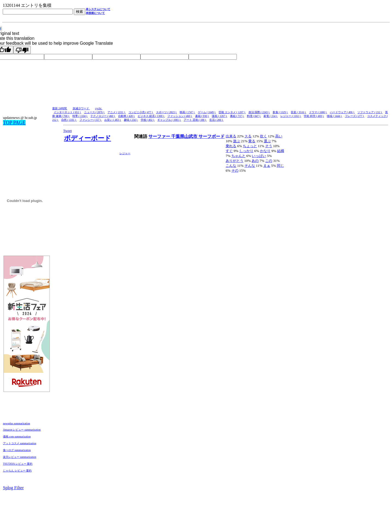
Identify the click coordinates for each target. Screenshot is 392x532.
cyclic (99, 108)
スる (248, 136)
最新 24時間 (60, 108)
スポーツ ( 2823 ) (166, 112)
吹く (264, 136)
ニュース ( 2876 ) (95, 112)
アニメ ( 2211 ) (117, 112)
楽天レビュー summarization (20, 457)
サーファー (160, 136)
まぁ (267, 166)
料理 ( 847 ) (254, 116)
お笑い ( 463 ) (113, 120)
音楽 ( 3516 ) (298, 112)
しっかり (246, 151)
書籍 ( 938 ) (202, 116)
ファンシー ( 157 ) (91, 120)
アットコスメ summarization (20, 443)
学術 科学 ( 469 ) (314, 116)
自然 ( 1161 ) (69, 120)
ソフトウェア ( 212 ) (370, 112)
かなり (265, 151)
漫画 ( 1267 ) (220, 116)
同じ (280, 166)
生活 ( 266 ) (216, 120)
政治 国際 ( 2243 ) (259, 112)
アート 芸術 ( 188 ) (195, 120)
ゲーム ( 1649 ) (207, 112)
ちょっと (250, 146)
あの (255, 161)
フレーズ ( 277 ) (355, 116)
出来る (231, 136)
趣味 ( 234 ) (131, 120)
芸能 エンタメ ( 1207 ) (232, 112)
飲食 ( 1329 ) (281, 112)
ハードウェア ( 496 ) (342, 112)
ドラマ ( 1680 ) (318, 112)
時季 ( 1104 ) (80, 116)
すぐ (229, 151)
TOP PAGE (14, 123)
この (269, 161)
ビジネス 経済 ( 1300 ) (151, 116)
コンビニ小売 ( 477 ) (141, 112)
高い (279, 136)
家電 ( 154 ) (271, 116)
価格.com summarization (17, 436)
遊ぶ (237, 141)
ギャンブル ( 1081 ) (169, 120)
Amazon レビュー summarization (22, 430)
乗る (252, 141)
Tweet (68, 131)
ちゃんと (238, 156)
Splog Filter (13, 488)
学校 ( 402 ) (148, 120)
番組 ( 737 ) (237, 116)
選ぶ (267, 141)
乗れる (231, 146)
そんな (250, 166)
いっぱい (259, 156)
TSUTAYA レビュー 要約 (18, 464)
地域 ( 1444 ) (334, 116)
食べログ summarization (17, 450)
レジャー (125, 153)
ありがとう (235, 161)
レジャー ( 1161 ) (291, 116)
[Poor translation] (22, 50)
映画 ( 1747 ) (187, 112)
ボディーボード (88, 138)
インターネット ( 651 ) (68, 112)
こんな (231, 166)
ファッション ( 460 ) (180, 116)
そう (269, 146)
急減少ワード (81, 108)
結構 (281, 151)
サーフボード (212, 136)
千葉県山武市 (185, 136)
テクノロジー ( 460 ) (103, 116)
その (235, 170)
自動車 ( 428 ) (127, 116)
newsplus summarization (16, 423)
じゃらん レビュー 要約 (17, 471)
